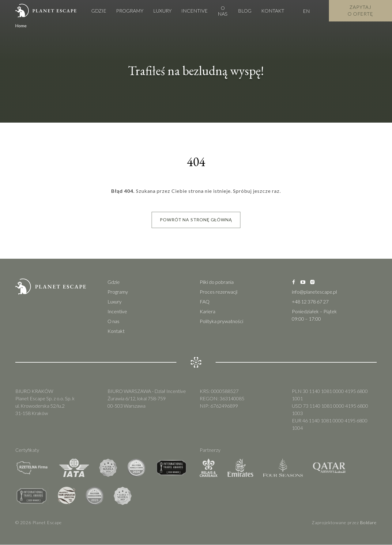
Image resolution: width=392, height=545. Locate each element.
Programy (130, 11)
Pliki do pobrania (217, 282)
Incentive (194, 11)
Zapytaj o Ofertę (360, 11)
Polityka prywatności (221, 321)
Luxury (162, 11)
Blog (244, 11)
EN (306, 11)
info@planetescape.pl (314, 292)
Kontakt (272, 11)
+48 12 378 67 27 (310, 302)
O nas (222, 11)
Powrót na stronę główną (196, 220)
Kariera (207, 312)
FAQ (205, 302)
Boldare (368, 523)
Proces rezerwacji (219, 292)
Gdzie (99, 11)
